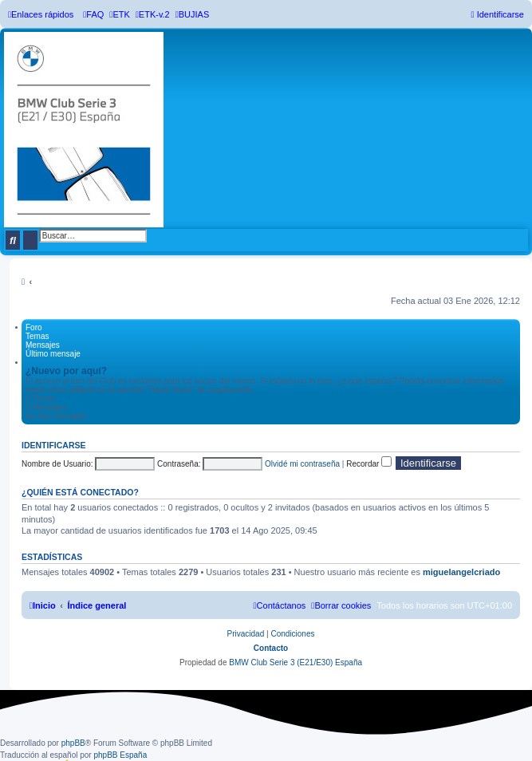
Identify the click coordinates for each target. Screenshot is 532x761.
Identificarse (54, 445)
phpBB (73, 743)
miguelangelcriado (461, 572)
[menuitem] (93, 14)
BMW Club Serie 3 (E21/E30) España (296, 662)
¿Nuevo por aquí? (66, 371)
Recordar (369, 464)
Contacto (271, 648)
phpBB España (120, 755)
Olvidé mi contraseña (302, 464)
